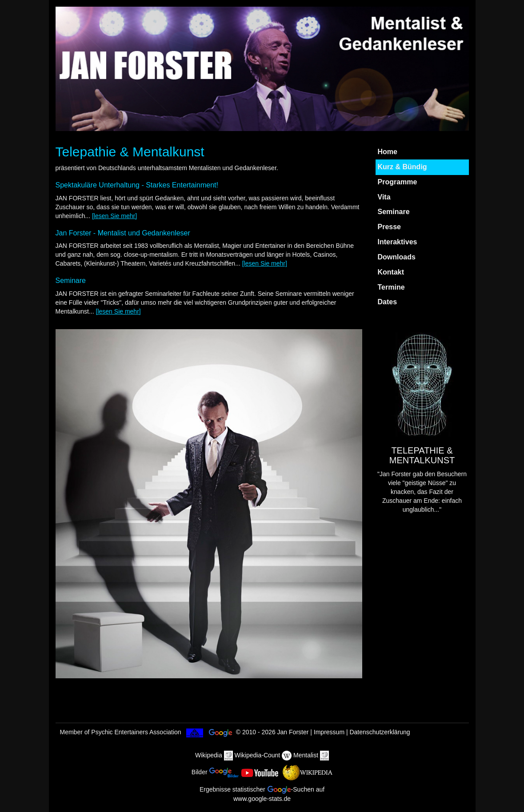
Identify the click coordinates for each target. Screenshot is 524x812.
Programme (398, 182)
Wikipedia (209, 755)
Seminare (394, 212)
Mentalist (306, 755)
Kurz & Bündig (402, 167)
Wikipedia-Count (258, 755)
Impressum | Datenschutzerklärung (362, 732)
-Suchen (291, 789)
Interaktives (398, 242)
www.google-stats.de (262, 799)
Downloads (397, 257)
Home (388, 152)
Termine (391, 287)
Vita (384, 197)
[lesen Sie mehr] (114, 216)
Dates (388, 302)
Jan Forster (293, 732)
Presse (390, 227)
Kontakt (391, 272)
